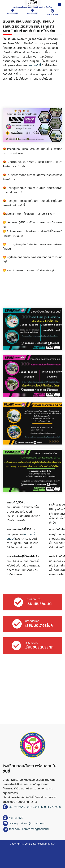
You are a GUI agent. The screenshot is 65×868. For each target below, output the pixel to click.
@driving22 (52, 14)
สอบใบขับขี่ (35, 66)
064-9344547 (33, 13)
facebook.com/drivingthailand (29, 829)
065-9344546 (12, 13)
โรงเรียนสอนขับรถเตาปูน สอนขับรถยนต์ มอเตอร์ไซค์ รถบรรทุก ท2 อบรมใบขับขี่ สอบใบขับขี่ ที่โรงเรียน (29, 26)
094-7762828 (52, 807)
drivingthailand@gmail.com (26, 824)
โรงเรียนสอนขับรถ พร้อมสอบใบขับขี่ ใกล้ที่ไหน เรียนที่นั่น (33, 7)
